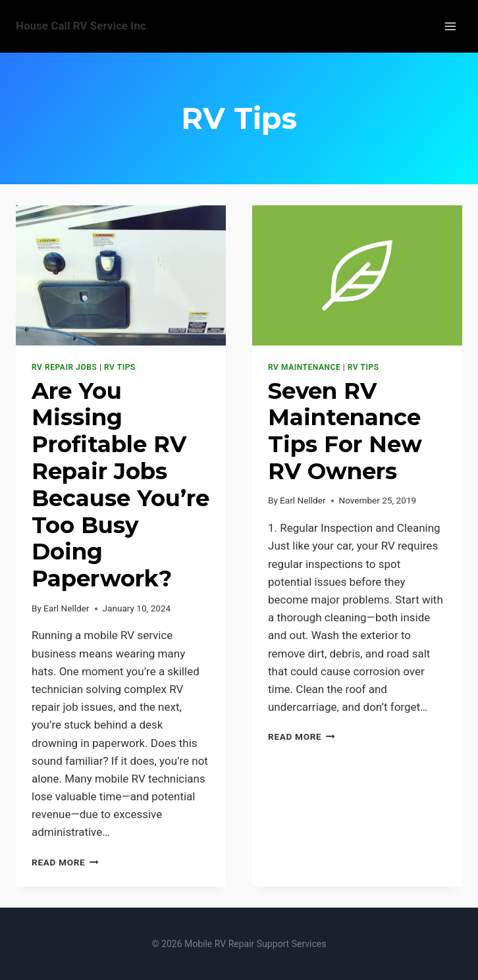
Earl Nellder (66, 608)
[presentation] (121, 275)
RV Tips (120, 367)
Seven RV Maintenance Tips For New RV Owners (345, 431)
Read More (65, 862)
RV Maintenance (304, 367)
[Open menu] (450, 26)
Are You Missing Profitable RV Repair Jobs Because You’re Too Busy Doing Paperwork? (120, 485)
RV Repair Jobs (64, 367)
